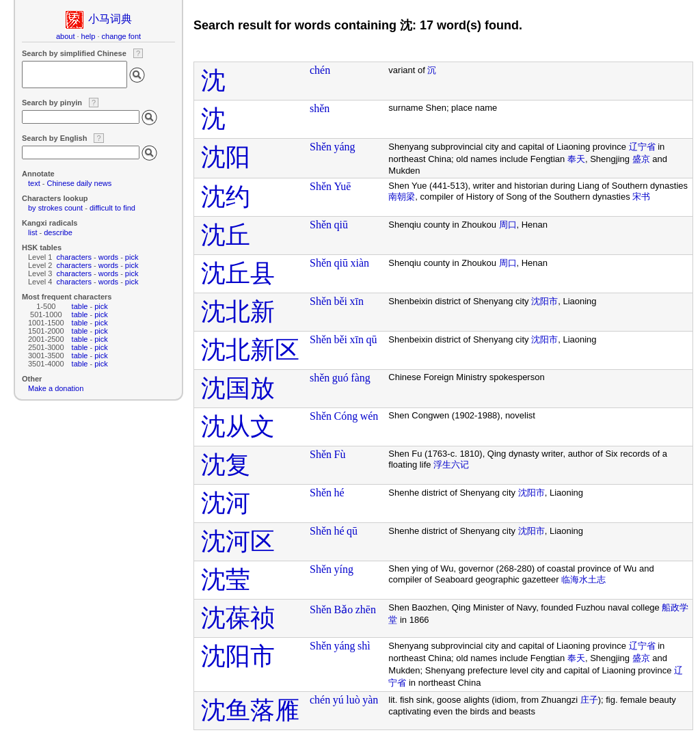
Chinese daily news (80, 183)
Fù (340, 454)
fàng (360, 378)
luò (353, 700)
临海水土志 (583, 579)
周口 (508, 225)
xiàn (360, 263)
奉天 (576, 159)
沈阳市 (544, 301)
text (34, 183)
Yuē (343, 186)
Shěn (321, 147)
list (32, 232)
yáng (345, 147)
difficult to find (112, 208)
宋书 (641, 197)
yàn (370, 700)
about (66, 36)
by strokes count (55, 208)
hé (339, 493)
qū (372, 339)
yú (338, 700)
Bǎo (344, 609)
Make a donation (56, 388)
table (80, 306)
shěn (320, 108)
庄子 (589, 700)
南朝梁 (402, 197)
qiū (341, 225)
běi (341, 301)
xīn (357, 301)
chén (320, 70)
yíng (344, 569)
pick (132, 257)
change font (122, 36)
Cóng (346, 416)
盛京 (641, 159)
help (89, 36)
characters (74, 257)
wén (369, 416)
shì (364, 646)
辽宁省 (642, 147)
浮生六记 (451, 465)
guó (340, 378)
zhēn (366, 609)
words (108, 257)
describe (58, 232)
